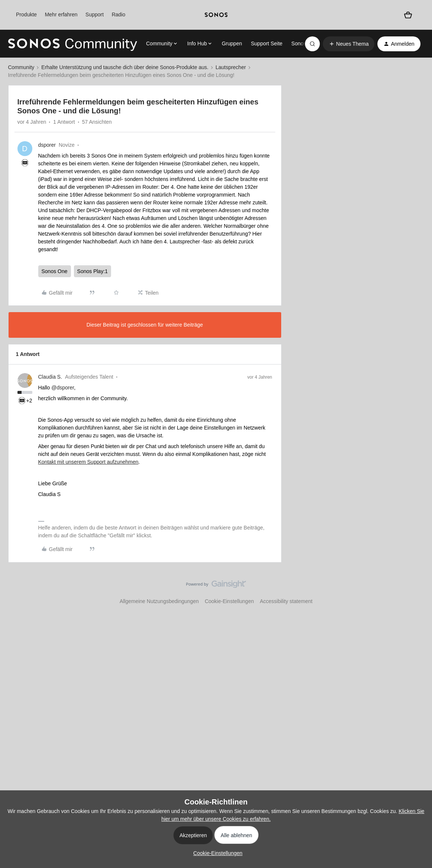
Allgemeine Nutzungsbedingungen (159, 601)
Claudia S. (50, 377)
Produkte (26, 14)
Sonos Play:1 (93, 271)
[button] (349, 44)
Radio (119, 14)
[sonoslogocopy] (216, 15)
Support (95, 14)
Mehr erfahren (61, 14)
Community (21, 67)
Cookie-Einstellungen (229, 601)
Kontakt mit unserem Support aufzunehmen (88, 462)
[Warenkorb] (408, 15)
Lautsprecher (231, 67)
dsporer (47, 145)
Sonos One (55, 271)
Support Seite (267, 43)
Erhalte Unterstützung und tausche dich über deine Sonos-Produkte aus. (125, 67)
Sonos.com (304, 43)
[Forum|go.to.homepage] (73, 44)
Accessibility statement (286, 601)
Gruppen (232, 43)
